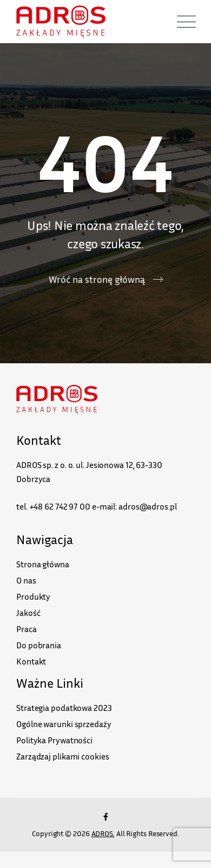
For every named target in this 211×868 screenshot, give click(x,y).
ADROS (103, 833)
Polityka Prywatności (54, 740)
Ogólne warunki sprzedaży (64, 724)
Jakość (28, 613)
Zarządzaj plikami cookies (63, 756)
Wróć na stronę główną (97, 279)
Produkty (33, 596)
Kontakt (31, 661)
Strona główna (43, 564)
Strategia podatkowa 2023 (64, 708)
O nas (26, 580)
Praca (27, 629)
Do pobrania (39, 645)
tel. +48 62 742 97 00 (53, 506)
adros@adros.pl (148, 506)
